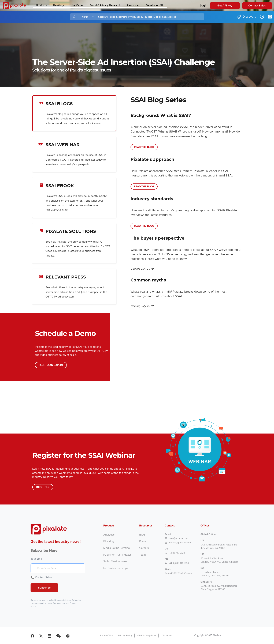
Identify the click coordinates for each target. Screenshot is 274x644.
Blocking (109, 541)
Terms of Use (59, 603)
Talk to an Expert (51, 365)
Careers (144, 548)
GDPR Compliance (147, 636)
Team (142, 555)
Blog (142, 535)
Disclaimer (167, 636)
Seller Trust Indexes (115, 561)
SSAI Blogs (74, 113)
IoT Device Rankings (116, 568)
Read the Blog (144, 147)
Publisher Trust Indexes (117, 555)
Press (142, 541)
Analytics (109, 535)
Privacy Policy (125, 636)
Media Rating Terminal (117, 548)
